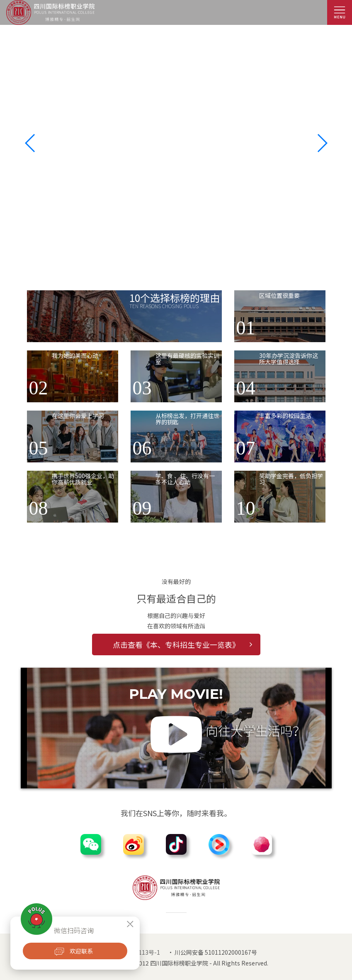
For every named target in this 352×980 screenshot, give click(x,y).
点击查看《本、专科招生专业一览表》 (182, 644)
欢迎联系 (81, 951)
